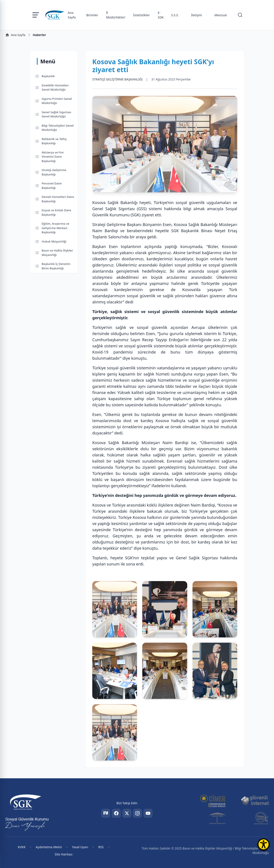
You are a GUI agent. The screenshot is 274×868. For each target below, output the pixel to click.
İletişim (196, 15)
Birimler (92, 15)
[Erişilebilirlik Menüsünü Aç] (264, 844)
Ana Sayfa (72, 15)
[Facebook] (116, 813)
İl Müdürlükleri (116, 15)
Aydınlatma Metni (49, 847)
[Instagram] (137, 813)
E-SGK (161, 15)
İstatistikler (141, 15)
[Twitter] (127, 813)
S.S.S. (175, 15)
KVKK (22, 847)
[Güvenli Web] (218, 818)
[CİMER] (213, 801)
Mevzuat (221, 15)
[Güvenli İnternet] (255, 801)
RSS (101, 847)
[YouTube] (148, 813)
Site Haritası (64, 854)
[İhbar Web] (261, 818)
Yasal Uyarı (80, 847)
